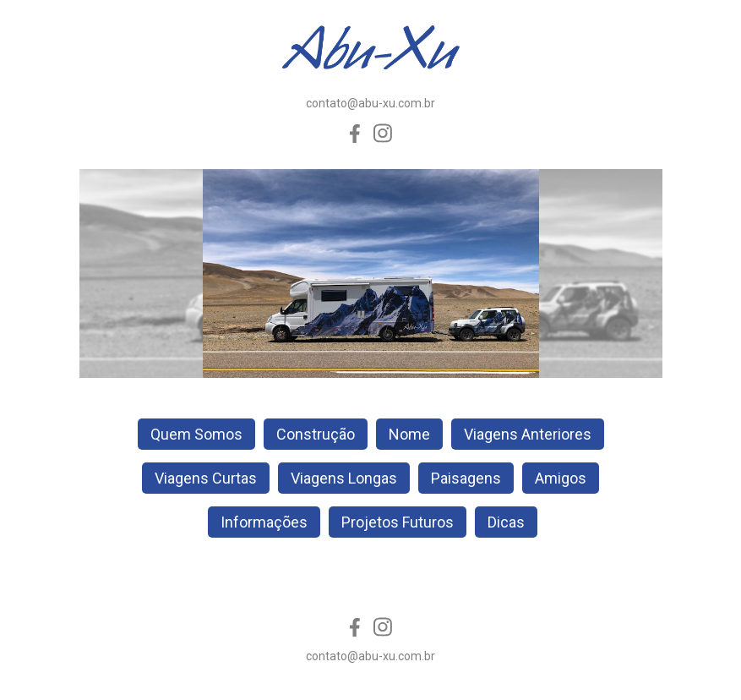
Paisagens (466, 478)
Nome (409, 434)
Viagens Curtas (206, 478)
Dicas (506, 522)
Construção (316, 434)
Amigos (561, 478)
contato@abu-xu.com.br (370, 103)
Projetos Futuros (398, 522)
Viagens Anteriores (528, 434)
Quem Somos (196, 434)
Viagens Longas (344, 478)
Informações (264, 522)
